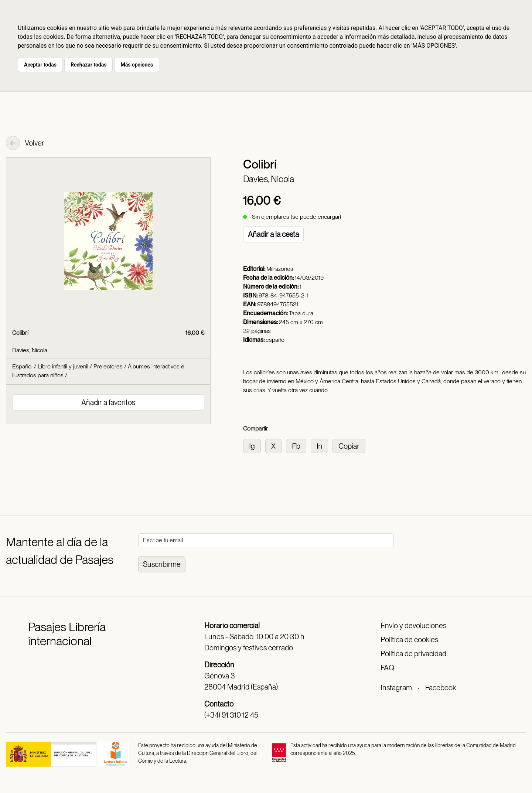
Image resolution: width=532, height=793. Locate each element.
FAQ (387, 668)
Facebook (441, 688)
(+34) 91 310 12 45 (231, 715)
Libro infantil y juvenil (63, 366)
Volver (25, 144)
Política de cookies (409, 640)
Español (22, 366)
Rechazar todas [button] (88, 65)
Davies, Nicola (269, 179)
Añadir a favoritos (108, 402)
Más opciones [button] (137, 65)
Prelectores (108, 366)
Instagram (396, 688)
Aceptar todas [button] (40, 65)
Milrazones (280, 269)
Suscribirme (162, 564)
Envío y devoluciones (413, 626)
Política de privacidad (413, 654)
